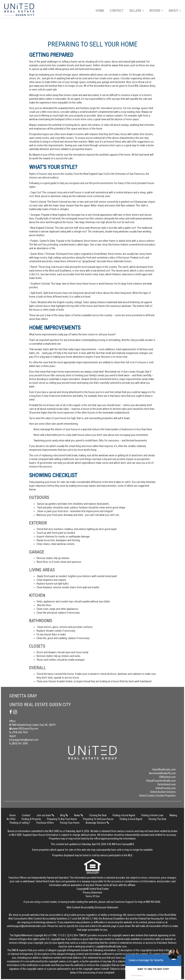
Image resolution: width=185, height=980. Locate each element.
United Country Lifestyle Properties (157, 796)
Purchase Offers (45, 823)
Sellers (137, 11)
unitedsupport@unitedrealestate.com (27, 926)
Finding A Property (31, 819)
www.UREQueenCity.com (24, 729)
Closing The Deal (157, 819)
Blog (64, 815)
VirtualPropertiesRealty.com (161, 781)
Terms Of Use (93, 896)
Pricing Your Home (70, 823)
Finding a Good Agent (124, 815)
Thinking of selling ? (20, 823)
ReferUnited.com (167, 784)
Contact (117, 11)
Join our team (45, 815)
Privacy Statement (92, 893)
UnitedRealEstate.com (164, 770)
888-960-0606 (153, 902)
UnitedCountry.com (166, 788)
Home (100, 11)
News (79, 815)
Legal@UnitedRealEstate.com (111, 947)
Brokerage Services (97, 823)
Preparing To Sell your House (98, 819)
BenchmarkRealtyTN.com (162, 773)
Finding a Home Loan (152, 815)
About (175, 11)
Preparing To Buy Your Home (62, 819)
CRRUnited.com (167, 777)
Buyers (156, 11)
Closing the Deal (98, 815)
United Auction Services (163, 792)
